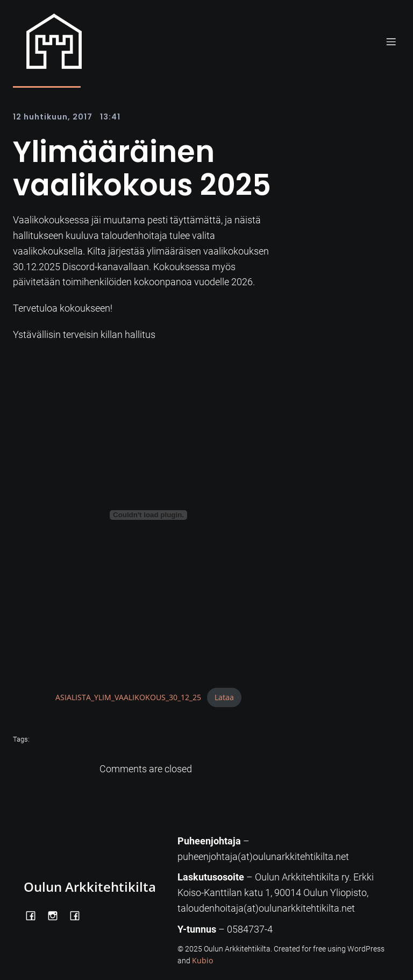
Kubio (202, 960)
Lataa (224, 697)
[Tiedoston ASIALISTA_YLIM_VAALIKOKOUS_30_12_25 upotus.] (148, 515)
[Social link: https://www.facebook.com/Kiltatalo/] (79, 915)
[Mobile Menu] (391, 41)
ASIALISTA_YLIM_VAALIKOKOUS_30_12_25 (128, 697)
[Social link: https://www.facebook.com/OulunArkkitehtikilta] (35, 915)
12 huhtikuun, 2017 (53, 117)
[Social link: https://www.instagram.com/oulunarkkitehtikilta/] (57, 915)
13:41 (110, 117)
